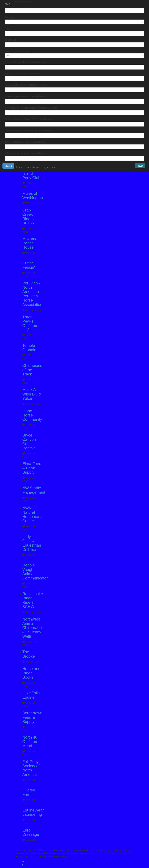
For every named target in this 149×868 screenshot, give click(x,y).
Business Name (24, 2)
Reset (140, 166)
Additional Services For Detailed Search (26, 153)
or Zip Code (11, 40)
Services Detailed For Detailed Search (25, 62)
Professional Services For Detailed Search (28, 131)
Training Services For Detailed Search (25, 142)
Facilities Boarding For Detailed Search (26, 85)
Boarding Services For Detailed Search (26, 96)
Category (10, 17)
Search (8, 166)
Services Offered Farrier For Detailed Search (29, 119)
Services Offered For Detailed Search (25, 74)
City (7, 28)
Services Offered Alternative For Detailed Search (31, 108)
